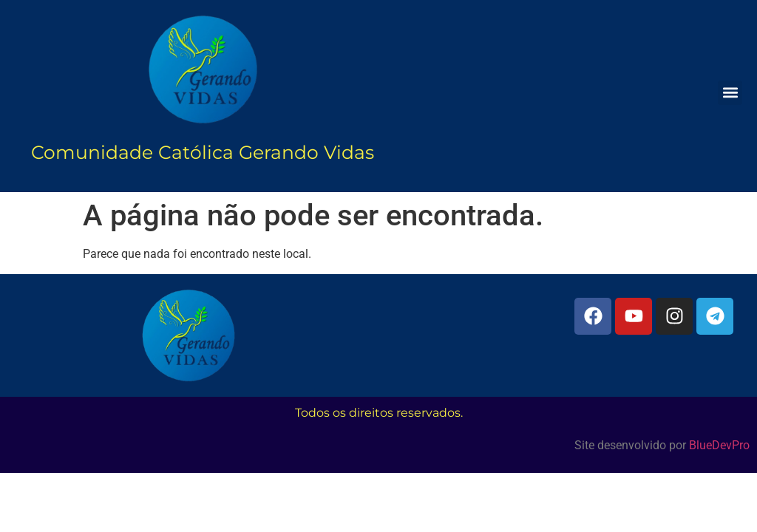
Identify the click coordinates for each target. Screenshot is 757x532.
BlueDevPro (719, 445)
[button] (730, 93)
